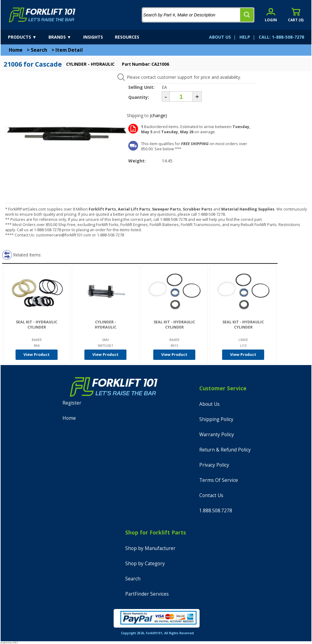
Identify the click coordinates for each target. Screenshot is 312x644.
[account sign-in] (271, 15)
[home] (42, 15)
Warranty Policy (217, 435)
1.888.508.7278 (216, 511)
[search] (247, 15)
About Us (209, 404)
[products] (28, 37)
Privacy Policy (214, 465)
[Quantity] (181, 96)
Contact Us (211, 495)
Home (16, 50)
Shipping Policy (216, 419)
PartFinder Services (147, 594)
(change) (158, 115)
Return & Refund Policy (225, 450)
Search (39, 50)
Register (72, 403)
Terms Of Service (219, 480)
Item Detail (69, 50)
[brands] (65, 37)
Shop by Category (145, 564)
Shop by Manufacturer (150, 548)
